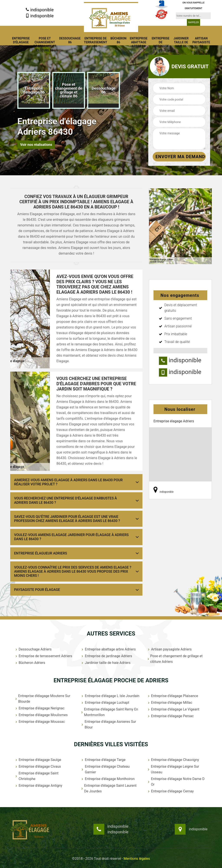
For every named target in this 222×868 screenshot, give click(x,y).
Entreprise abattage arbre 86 (139, 42)
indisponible (40, 10)
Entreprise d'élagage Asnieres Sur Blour (108, 724)
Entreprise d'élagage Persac (170, 716)
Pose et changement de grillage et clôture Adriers (175, 659)
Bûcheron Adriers (30, 663)
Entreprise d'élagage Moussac (40, 722)
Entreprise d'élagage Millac (170, 703)
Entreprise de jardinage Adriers (106, 656)
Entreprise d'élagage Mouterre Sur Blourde (42, 699)
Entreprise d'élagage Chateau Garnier (105, 769)
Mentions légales (137, 859)
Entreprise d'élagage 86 (21, 42)
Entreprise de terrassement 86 (96, 42)
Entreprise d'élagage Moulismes (41, 715)
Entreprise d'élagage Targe (103, 760)
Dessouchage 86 (70, 40)
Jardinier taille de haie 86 (181, 42)
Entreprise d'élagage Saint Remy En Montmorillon (109, 712)
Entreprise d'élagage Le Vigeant (173, 709)
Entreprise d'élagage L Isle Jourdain (110, 696)
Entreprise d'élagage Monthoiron (108, 779)
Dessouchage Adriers (33, 649)
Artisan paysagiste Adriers (169, 649)
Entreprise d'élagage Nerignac (40, 708)
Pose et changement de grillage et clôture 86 (45, 44)
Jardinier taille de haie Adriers (106, 663)
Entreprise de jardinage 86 (161, 44)
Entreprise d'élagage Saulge (38, 760)
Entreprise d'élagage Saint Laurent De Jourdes (109, 788)
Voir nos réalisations (36, 145)
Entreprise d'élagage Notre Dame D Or (176, 782)
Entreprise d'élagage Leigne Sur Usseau (173, 769)
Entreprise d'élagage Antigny (38, 786)
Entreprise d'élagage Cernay (170, 791)
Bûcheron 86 (118, 40)
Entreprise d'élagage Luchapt (105, 703)
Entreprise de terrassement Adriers (43, 656)
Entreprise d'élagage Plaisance (173, 696)
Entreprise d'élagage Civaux (38, 766)
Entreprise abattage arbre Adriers (108, 649)
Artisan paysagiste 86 (201, 42)
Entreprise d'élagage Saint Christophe (36, 776)
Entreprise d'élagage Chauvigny (173, 760)
